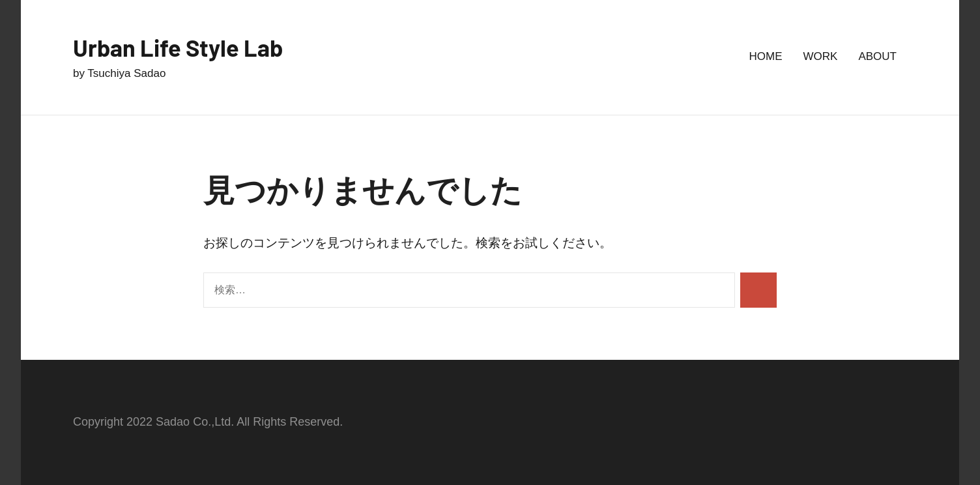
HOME (766, 56)
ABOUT (877, 56)
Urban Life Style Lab (178, 47)
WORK (821, 56)
